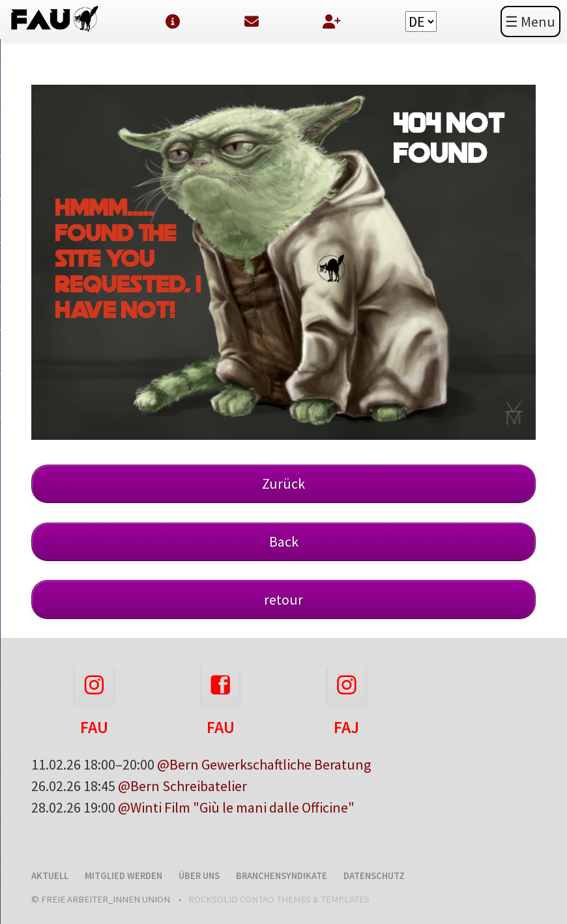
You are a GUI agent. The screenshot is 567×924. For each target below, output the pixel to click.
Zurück (283, 484)
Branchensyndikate (282, 876)
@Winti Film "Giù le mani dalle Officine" (236, 807)
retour (283, 599)
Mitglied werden (124, 876)
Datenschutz (374, 876)
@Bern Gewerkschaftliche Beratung (264, 764)
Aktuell (50, 876)
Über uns (199, 876)
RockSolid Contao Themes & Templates (279, 899)
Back (284, 541)
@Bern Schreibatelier (182, 786)
